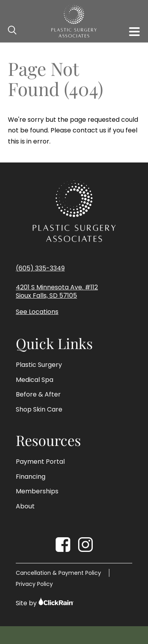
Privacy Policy (34, 584)
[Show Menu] (134, 32)
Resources (48, 440)
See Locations (37, 312)
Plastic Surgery (39, 365)
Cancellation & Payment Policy (58, 573)
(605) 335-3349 (40, 268)
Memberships (37, 491)
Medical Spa (35, 380)
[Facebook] (63, 545)
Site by (45, 602)
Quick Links (54, 344)
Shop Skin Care (39, 410)
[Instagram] (85, 545)
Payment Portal (40, 462)
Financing (31, 477)
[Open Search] (13, 30)
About (25, 506)
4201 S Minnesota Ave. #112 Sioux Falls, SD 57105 (57, 292)
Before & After (38, 395)
